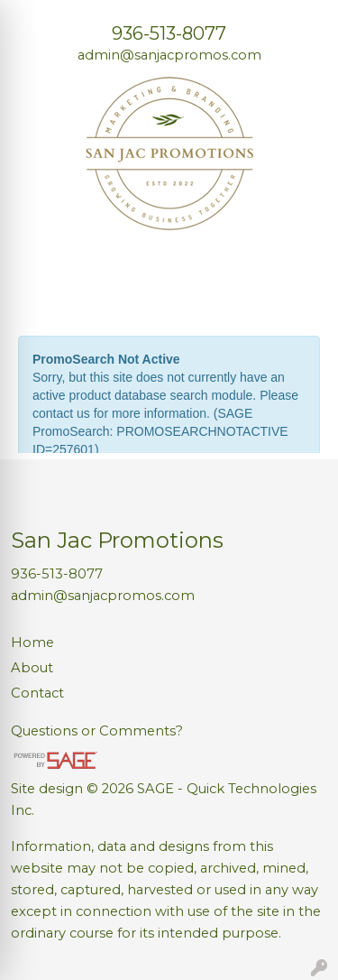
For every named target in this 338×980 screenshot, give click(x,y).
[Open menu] (302, 291)
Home (32, 643)
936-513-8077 (169, 33)
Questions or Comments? (97, 731)
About (32, 668)
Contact (37, 693)
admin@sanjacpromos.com (169, 55)
